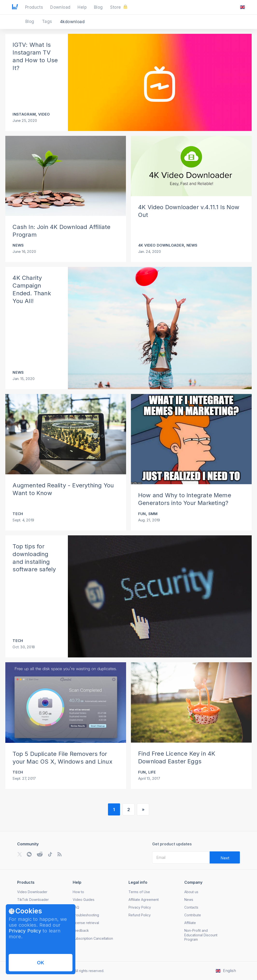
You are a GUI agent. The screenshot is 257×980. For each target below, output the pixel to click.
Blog (30, 21)
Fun (142, 514)
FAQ (76, 907)
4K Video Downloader (161, 245)
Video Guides (84, 900)
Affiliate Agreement (144, 900)
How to (78, 892)
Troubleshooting (86, 915)
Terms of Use (139, 892)
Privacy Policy (25, 931)
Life (152, 772)
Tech (18, 514)
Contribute (193, 915)
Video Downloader (32, 892)
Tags (48, 21)
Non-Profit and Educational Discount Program (201, 935)
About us (191, 892)
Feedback (81, 930)
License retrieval (86, 923)
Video (44, 114)
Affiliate (190, 923)
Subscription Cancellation (93, 938)
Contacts (191, 907)
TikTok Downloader (33, 900)
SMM (153, 514)
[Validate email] (225, 857)
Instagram (24, 114)
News (18, 245)
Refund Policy (140, 915)
